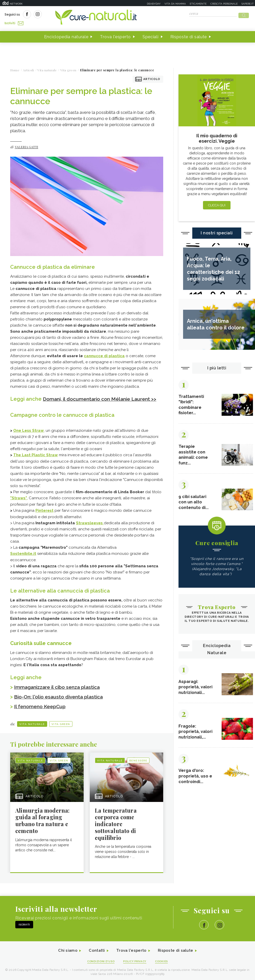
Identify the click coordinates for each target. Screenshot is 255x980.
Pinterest (44, 515)
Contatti (95, 955)
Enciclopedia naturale (66, 35)
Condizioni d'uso (99, 966)
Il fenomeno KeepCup (41, 710)
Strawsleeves (89, 527)
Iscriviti (62, 15)
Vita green (61, 728)
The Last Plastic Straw (36, 460)
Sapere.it (248, 4)
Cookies (164, 966)
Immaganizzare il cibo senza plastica (60, 691)
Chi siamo (65, 955)
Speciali (151, 35)
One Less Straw (29, 435)
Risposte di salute (189, 35)
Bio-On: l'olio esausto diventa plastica (61, 701)
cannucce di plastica (104, 354)
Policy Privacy (136, 966)
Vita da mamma (175, 4)
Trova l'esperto (115, 35)
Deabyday (154, 4)
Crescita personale (224, 4)
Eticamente (198, 4)
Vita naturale (32, 728)
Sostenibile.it (23, 558)
